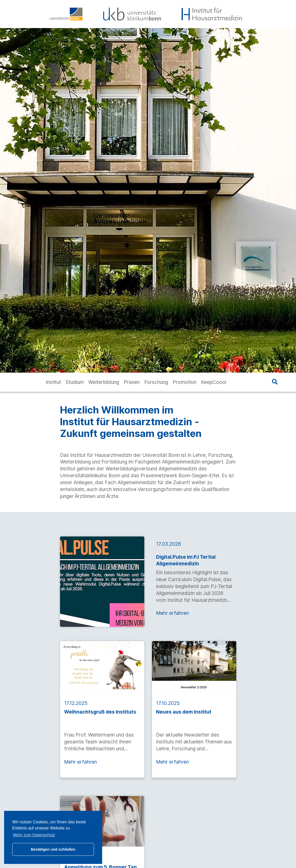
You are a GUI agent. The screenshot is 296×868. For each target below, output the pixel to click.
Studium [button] (75, 382)
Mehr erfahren (172, 613)
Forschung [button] (156, 382)
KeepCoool (214, 382)
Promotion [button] (185, 382)
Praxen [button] (132, 382)
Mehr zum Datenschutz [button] (34, 835)
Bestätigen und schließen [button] (53, 849)
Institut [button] (53, 382)
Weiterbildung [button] (104, 382)
